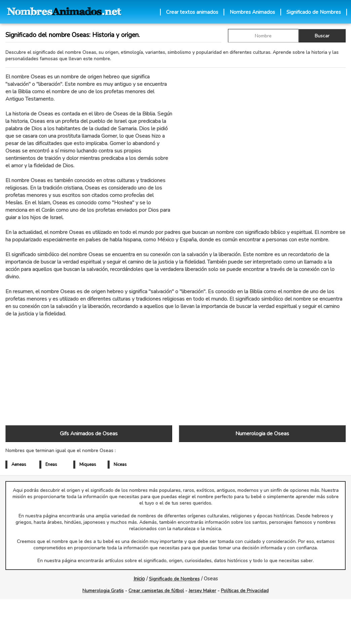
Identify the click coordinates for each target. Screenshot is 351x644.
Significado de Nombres (314, 12)
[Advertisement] (262, 144)
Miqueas (88, 465)
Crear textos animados (192, 12)
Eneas (51, 465)
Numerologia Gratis (103, 591)
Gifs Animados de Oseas (89, 434)
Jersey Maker (202, 591)
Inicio (139, 579)
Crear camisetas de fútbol (156, 591)
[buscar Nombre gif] (263, 36)
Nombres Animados (252, 12)
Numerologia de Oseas (262, 434)
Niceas (120, 465)
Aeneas (19, 465)
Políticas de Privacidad (245, 591)
